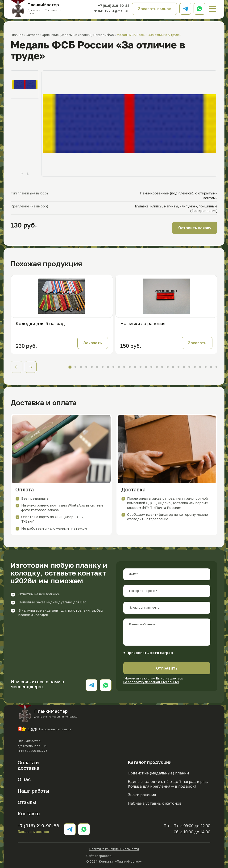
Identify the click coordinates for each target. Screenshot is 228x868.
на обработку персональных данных (151, 682)
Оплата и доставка (29, 765)
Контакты (29, 813)
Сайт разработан (114, 855)
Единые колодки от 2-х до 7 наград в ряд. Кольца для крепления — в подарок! (168, 784)
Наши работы (33, 791)
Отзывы (27, 802)
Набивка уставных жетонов (155, 803)
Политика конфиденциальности (114, 849)
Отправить (167, 668)
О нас (24, 779)
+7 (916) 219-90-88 (114, 6)
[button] (31, 367)
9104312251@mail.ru (112, 11)
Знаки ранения (142, 795)
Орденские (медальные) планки (158, 773)
